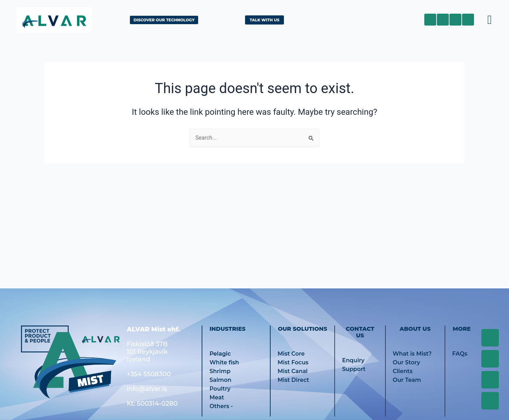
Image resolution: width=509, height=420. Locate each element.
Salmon (220, 380)
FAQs (460, 354)
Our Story (406, 362)
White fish (224, 362)
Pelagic (220, 354)
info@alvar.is (147, 389)
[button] (490, 20)
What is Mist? (412, 354)
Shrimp (220, 371)
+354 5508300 (149, 374)
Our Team (407, 380)
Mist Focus (293, 362)
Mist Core (291, 354)
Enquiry (353, 360)
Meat (217, 397)
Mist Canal (293, 371)
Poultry (220, 389)
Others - (221, 406)
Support (354, 369)
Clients (403, 371)
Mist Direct (293, 380)
